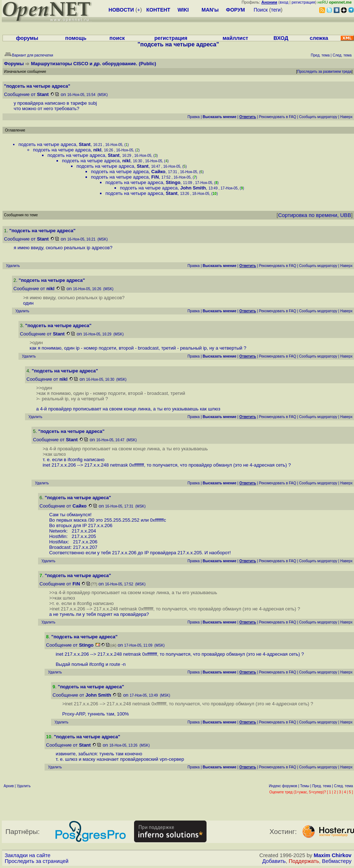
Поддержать (304, 861)
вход (284, 2)
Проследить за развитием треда (324, 72)
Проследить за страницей (37, 861)
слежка (319, 38)
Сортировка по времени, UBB (315, 215)
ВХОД (281, 38)
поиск (117, 38)
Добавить (274, 861)
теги (276, 10)
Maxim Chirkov (333, 855)
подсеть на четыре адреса (47, 144)
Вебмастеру (337, 861)
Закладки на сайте (28, 855)
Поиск (261, 10)
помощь (76, 38)
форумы (27, 38)
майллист (235, 38)
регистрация (303, 2)
